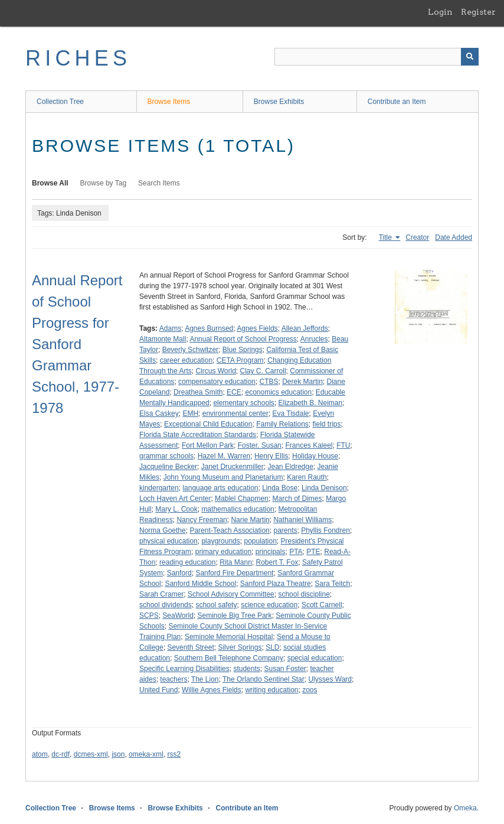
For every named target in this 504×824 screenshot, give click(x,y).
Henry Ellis (271, 456)
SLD (272, 647)
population (260, 541)
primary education (223, 552)
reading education (187, 562)
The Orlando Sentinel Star (264, 679)
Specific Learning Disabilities (184, 669)
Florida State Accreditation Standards (198, 435)
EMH (190, 413)
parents (285, 530)
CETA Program (240, 360)
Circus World (215, 371)
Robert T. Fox (277, 562)
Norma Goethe (163, 530)
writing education (271, 690)
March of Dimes (297, 499)
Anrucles (314, 339)
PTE (313, 552)
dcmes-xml (91, 754)
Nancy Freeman (202, 520)
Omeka (465, 808)
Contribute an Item (397, 102)
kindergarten (159, 488)
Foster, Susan (260, 445)
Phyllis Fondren (325, 530)
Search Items (159, 183)
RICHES (78, 58)
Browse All (50, 183)
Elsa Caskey (159, 413)
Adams (170, 328)
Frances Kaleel (309, 445)
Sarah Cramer (161, 594)
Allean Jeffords (305, 328)
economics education (278, 392)
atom (40, 754)
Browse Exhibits (279, 102)
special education (315, 658)
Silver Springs (240, 647)
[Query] (377, 57)
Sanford (179, 573)
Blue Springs (243, 350)
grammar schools (166, 456)
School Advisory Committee (231, 594)
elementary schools (243, 403)
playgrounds (220, 541)
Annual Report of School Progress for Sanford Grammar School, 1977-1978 (77, 344)
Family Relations (282, 424)
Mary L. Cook (176, 509)
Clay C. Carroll (263, 371)
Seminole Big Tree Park (235, 615)
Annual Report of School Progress (243, 339)
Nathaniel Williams (302, 520)
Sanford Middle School (200, 584)
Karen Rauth (307, 477)
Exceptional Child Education (208, 424)
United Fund (158, 690)
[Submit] (470, 57)
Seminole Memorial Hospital (229, 637)
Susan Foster (285, 669)
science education (269, 605)
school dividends (166, 605)
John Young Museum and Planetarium (223, 477)
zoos (310, 690)
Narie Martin (250, 520)
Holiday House (315, 456)
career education (186, 360)
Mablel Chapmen (242, 499)
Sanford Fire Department (234, 573)
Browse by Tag (104, 183)
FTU (343, 445)
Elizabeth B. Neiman (310, 403)
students (246, 669)
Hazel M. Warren (224, 456)
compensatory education (217, 382)
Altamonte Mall (163, 339)
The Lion (205, 679)
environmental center (235, 413)
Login (440, 12)
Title (387, 237)
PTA (296, 552)
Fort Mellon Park (208, 445)
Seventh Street (190, 647)
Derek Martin (302, 382)
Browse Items (169, 102)
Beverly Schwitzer (190, 350)
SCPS (149, 615)
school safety (216, 605)
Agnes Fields (257, 328)
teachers (174, 679)
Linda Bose (280, 488)
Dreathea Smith (198, 392)
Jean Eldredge (290, 467)
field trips (327, 424)
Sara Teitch (332, 584)
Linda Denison (324, 488)
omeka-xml (146, 754)
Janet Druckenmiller (233, 467)
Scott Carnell (322, 605)
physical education (168, 541)
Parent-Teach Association (229, 530)
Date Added (454, 237)
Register (478, 12)
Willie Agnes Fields (212, 690)
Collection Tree (60, 102)
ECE (234, 392)
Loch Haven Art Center (175, 499)
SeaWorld (178, 615)
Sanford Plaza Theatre (276, 584)
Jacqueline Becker (168, 467)
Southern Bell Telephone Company (229, 658)
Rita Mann (236, 562)
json (118, 754)
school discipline (304, 594)
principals (271, 552)
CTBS (269, 382)
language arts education (220, 488)
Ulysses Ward (330, 679)
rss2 (174, 754)
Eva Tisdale (290, 413)
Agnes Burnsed (209, 328)
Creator (417, 237)
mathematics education (238, 509)
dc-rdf (60, 754)
